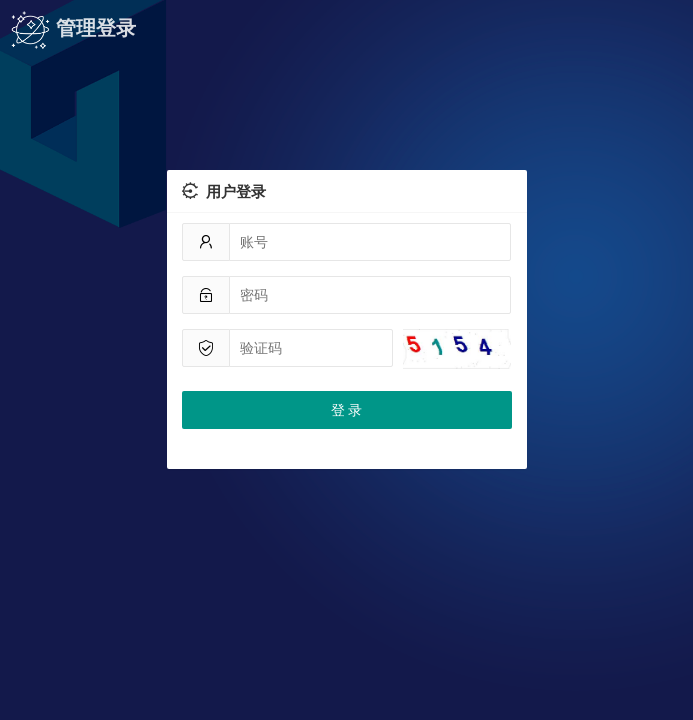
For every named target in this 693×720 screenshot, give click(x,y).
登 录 (347, 410)
